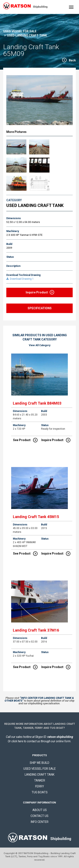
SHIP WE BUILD (39, 763)
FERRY (40, 786)
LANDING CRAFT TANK (39, 775)
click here (17, 741)
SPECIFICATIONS (40, 308)
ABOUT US (40, 810)
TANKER (40, 780)
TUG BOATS (40, 792)
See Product (25, 440)
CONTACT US (39, 816)
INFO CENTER (40, 822)
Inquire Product (40, 292)
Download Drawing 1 (20, 279)
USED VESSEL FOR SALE (20, 31)
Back (72, 60)
